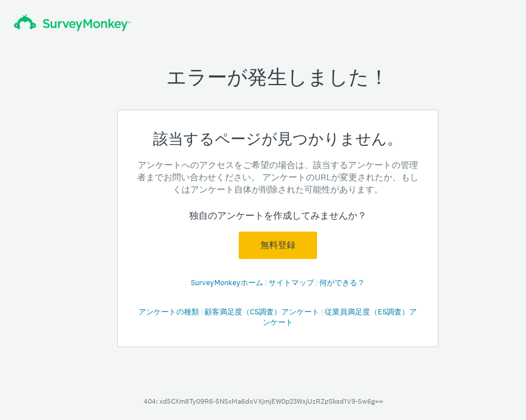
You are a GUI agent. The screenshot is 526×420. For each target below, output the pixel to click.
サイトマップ (292, 283)
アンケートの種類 (170, 312)
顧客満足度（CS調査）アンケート (263, 312)
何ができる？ (342, 283)
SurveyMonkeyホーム (228, 283)
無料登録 (278, 245)
